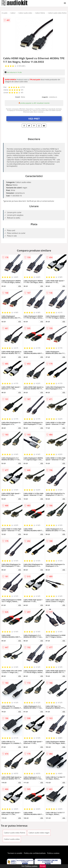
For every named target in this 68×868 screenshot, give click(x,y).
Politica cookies (53, 853)
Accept (43, 866)
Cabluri (13, 13)
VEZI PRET (34, 119)
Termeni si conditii (15, 853)
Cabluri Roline (40, 13)
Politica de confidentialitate (35, 853)
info (20, 286)
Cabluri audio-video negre (39, 833)
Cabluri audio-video (25, 13)
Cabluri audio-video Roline (57, 13)
